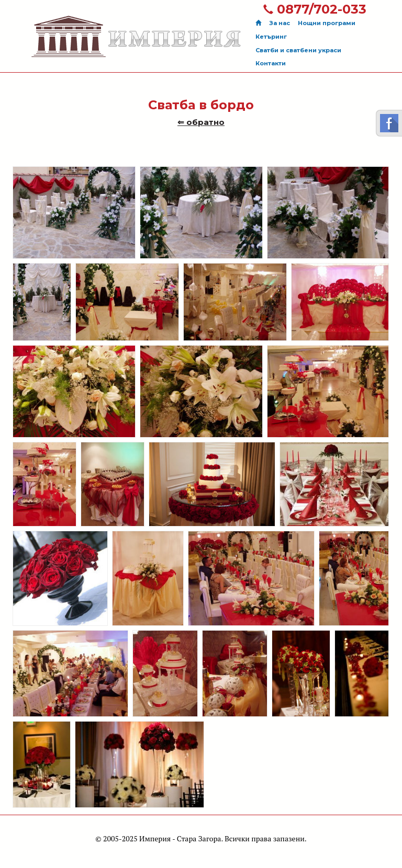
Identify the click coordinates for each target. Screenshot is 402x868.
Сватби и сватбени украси (298, 50)
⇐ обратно (201, 122)
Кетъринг (271, 37)
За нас (280, 23)
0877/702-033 (315, 9)
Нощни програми (327, 23)
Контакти (271, 63)
